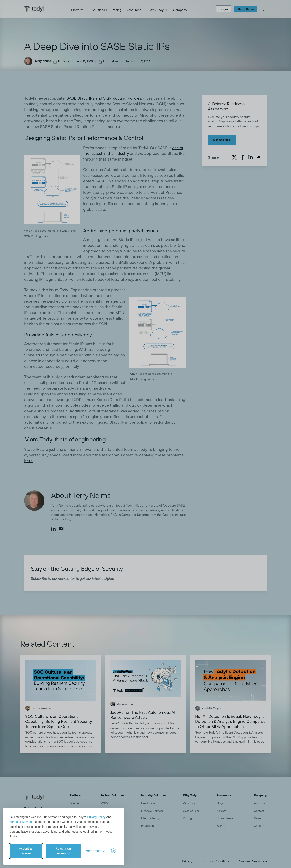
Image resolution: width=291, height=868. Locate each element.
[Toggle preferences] (95, 851)
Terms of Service (21, 822)
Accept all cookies (26, 851)
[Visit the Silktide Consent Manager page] (113, 851)
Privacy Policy (96, 817)
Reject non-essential (64, 851)
